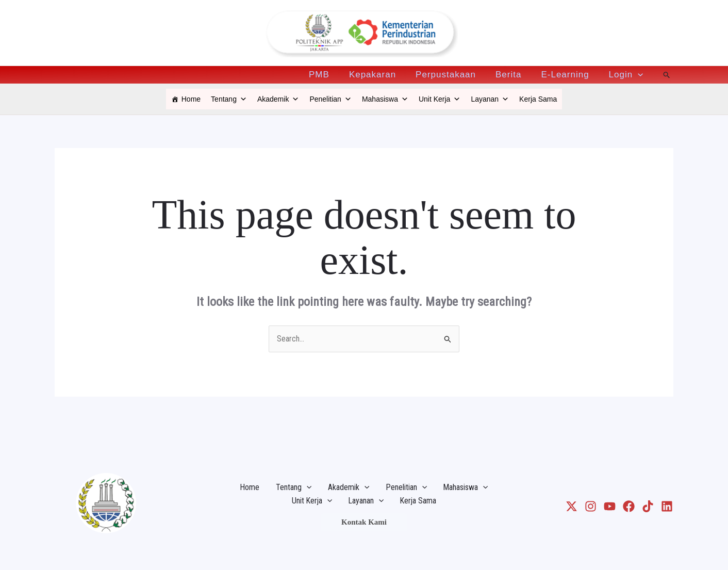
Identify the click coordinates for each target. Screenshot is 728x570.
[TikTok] (648, 506)
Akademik (278, 99)
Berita (514, 75)
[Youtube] (610, 506)
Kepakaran (382, 75)
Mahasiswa (385, 99)
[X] (572, 506)
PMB (330, 75)
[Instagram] (591, 506)
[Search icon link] (667, 75)
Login (627, 75)
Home (191, 99)
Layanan (490, 99)
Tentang (229, 99)
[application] (639, 75)
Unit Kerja (440, 99)
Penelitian (330, 99)
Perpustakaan (453, 75)
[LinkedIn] (667, 506)
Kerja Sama (538, 99)
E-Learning (568, 75)
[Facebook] (629, 506)
